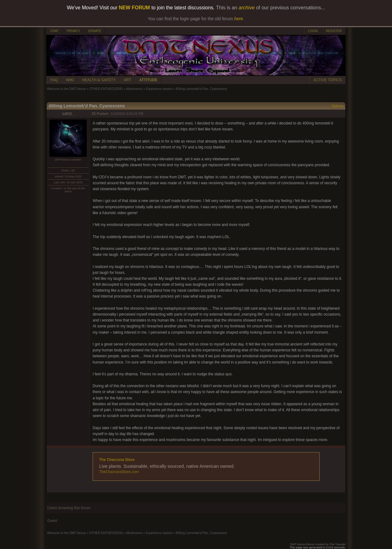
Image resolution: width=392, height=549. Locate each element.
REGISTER (334, 31)
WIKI (70, 80)
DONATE (95, 31)
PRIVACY (73, 31)
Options (338, 106)
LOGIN (313, 31)
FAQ (54, 80)
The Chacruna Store (117, 460)
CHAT (54, 31)
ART (127, 80)
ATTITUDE (148, 80)
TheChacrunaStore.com (119, 472)
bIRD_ (68, 114)
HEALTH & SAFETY (99, 80)
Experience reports (159, 89)
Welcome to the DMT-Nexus (66, 89)
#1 (94, 114)
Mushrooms (134, 89)
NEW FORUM (134, 8)
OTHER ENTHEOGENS (106, 89)
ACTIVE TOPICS (327, 80)
